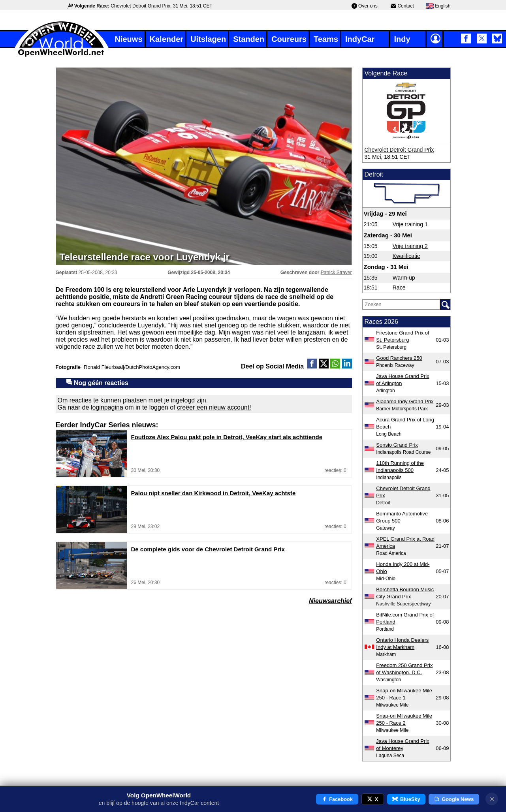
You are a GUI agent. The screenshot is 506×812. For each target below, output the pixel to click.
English (443, 6)
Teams (326, 39)
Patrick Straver (336, 273)
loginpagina (107, 407)
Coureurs (289, 39)
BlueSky (406, 799)
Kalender (167, 39)
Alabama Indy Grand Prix (405, 401)
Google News (454, 799)
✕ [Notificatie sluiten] (492, 799)
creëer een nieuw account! (214, 407)
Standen (249, 39)
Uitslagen (208, 39)
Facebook (337, 799)
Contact (405, 6)
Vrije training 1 (410, 224)
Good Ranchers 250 (399, 358)
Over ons (368, 6)
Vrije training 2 (410, 246)
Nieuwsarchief (330, 601)
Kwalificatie (406, 256)
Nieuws (129, 39)
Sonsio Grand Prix (397, 445)
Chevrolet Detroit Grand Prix (140, 6)
